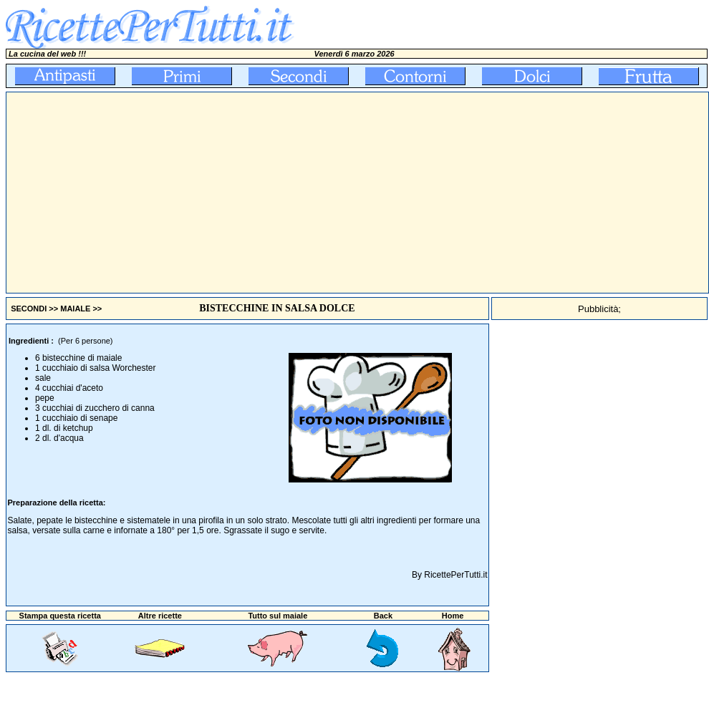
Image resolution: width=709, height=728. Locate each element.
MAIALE (75, 309)
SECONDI (29, 309)
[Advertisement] (266, 193)
